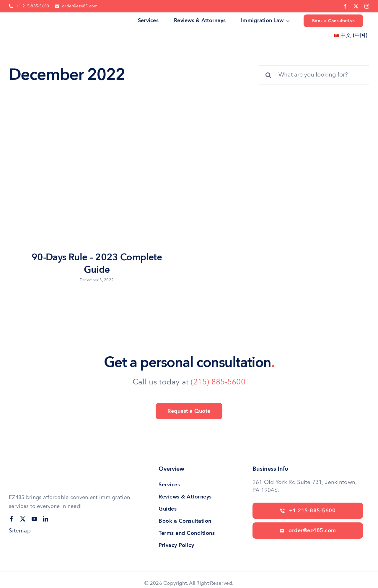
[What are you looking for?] (314, 75)
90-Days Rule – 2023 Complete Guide (97, 264)
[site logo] (29, 19)
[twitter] (356, 6)
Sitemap (20, 531)
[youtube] (34, 519)
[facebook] (345, 6)
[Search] (268, 75)
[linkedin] (45, 519)
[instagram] (367, 6)
